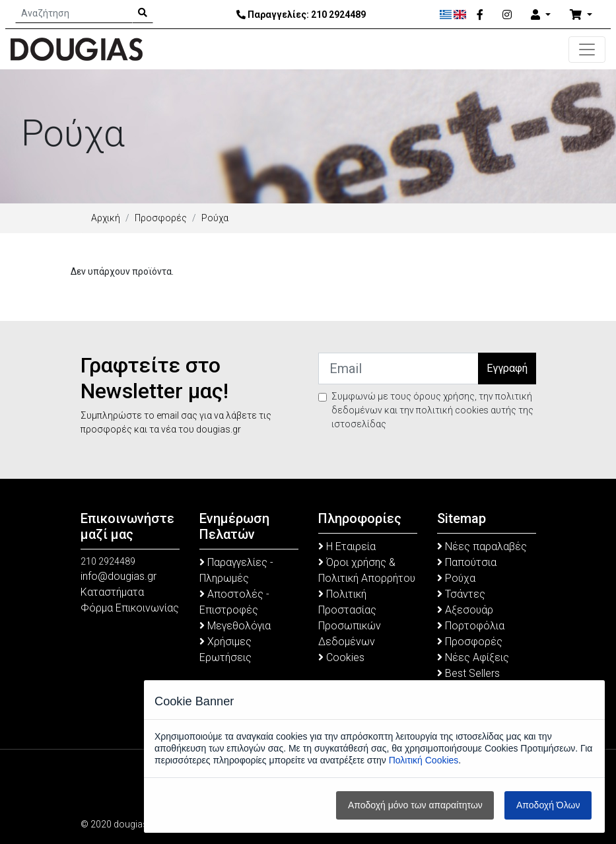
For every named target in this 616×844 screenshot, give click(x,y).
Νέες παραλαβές (482, 546)
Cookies (341, 657)
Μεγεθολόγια (235, 626)
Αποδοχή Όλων (548, 805)
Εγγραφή (507, 368)
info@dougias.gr (119, 576)
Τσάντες (461, 594)
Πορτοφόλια (471, 626)
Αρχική (106, 218)
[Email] (398, 369)
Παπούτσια (467, 562)
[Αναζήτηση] (74, 13)
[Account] (541, 15)
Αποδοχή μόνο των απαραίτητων (415, 805)
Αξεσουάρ (465, 610)
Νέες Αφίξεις (473, 657)
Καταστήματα (112, 592)
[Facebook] (480, 15)
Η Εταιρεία (347, 546)
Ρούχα (456, 578)
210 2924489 (338, 15)
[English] (460, 15)
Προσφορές (161, 218)
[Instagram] (507, 15)
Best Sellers (468, 673)
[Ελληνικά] (446, 15)
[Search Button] (143, 13)
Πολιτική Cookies (424, 760)
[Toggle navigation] (587, 50)
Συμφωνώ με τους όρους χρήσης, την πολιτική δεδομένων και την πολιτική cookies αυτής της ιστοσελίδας (432, 410)
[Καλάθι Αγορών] (581, 15)
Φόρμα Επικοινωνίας (130, 608)
